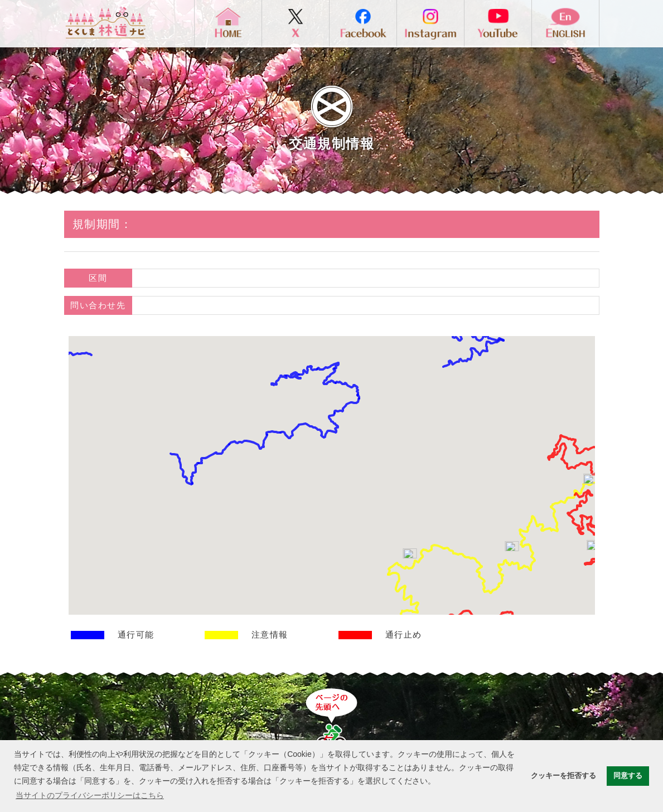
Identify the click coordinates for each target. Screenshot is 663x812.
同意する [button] (628, 776)
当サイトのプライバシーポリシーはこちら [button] (90, 795)
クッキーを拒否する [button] (563, 776)
